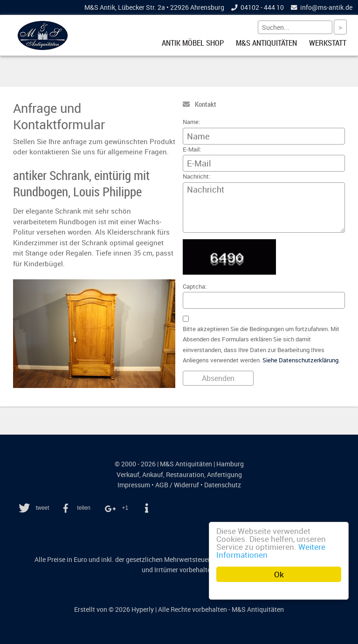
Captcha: (195, 287)
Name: (191, 122)
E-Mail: (192, 149)
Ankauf (153, 475)
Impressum (134, 485)
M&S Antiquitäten (266, 43)
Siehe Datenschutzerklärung (300, 360)
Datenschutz (223, 485)
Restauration (185, 475)
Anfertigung (224, 475)
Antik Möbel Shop (193, 43)
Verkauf (128, 475)
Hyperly (143, 609)
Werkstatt (328, 43)
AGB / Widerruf (177, 485)
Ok (279, 574)
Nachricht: (196, 177)
